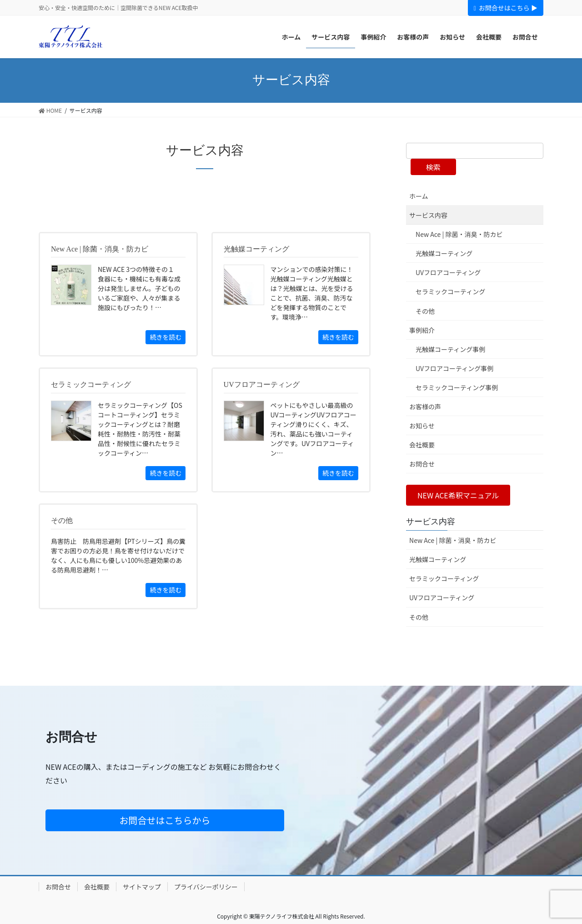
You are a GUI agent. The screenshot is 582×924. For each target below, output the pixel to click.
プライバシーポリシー (206, 887)
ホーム (419, 196)
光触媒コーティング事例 (450, 349)
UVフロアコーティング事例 (454, 368)
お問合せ (422, 464)
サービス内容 (428, 215)
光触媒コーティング (444, 253)
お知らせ (422, 426)
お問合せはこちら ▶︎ (506, 8)
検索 (433, 167)
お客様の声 (425, 407)
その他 (425, 311)
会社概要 (422, 445)
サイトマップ (142, 887)
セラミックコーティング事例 (457, 387)
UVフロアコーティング (448, 272)
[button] (458, 495)
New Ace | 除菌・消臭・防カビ (459, 234)
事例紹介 (422, 330)
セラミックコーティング (450, 291)
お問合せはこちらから (165, 820)
